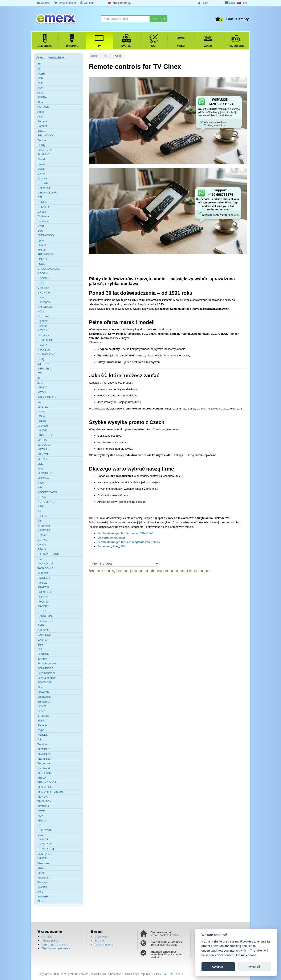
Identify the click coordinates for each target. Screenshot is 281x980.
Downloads (101, 937)
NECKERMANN (47, 492)
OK (39, 511)
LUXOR (42, 430)
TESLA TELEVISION (50, 792)
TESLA (42, 778)
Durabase (43, 221)
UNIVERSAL (45, 844)
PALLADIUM (45, 563)
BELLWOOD (45, 135)
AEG (40, 83)
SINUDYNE (44, 682)
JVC (123, 546)
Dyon (41, 226)
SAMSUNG (44, 635)
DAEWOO (44, 188)
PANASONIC (45, 568)
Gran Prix (43, 288)
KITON (42, 392)
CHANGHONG (46, 354)
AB (39, 69)
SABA (41, 625)
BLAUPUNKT (46, 150)
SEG (40, 645)
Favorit (42, 245)
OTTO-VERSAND (48, 554)
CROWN (43, 183)
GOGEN (42, 273)
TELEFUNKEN (46, 773)
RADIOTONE (46, 616)
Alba (40, 102)
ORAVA (42, 540)
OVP (40, 559)
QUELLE (43, 611)
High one (43, 316)
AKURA (42, 97)
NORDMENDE (46, 502)
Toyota (41, 811)
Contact (44, 3)
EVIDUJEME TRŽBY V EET (169, 974)
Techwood (44, 768)
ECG (40, 231)
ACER (41, 74)
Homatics (43, 335)
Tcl (39, 739)
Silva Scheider (46, 673)
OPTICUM (44, 530)
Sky (40, 687)
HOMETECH (45, 340)
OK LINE (43, 516)
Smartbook (44, 697)
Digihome (43, 216)
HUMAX (42, 345)
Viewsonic (44, 863)
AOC (40, 117)
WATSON (43, 878)
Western (42, 882)
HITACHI (43, 330)
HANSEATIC (45, 307)
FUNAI (42, 264)
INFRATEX (44, 369)
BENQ (41, 145)
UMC (41, 835)
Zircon (41, 901)
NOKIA (42, 497)
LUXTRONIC (45, 435)
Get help (87, 3)
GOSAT (42, 283)
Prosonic (43, 602)
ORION (42, 545)
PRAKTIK (43, 587)
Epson (41, 240)
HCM (41, 311)
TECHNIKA (44, 754)
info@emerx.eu (120, 3)
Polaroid (42, 583)
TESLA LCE (45, 787)
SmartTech (44, 702)
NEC (40, 487)
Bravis (41, 164)
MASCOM (44, 445)
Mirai (40, 469)
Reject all (254, 967)
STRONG (43, 716)
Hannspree (44, 302)
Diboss (42, 212)
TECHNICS (44, 749)
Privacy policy (50, 941)
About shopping (65, 3)
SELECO (43, 649)
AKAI (41, 93)
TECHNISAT (45, 759)
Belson (42, 140)
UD (39, 825)
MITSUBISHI (45, 473)
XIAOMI (42, 887)
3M (39, 64)
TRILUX (42, 821)
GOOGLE (43, 278)
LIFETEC (43, 407)
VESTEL (43, 858)
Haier (41, 297)
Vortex (41, 873)
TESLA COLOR (47, 782)
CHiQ (41, 359)
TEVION (42, 797)
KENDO (42, 387)
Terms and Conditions (55, 945)
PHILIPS (43, 573)
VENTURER (45, 854)
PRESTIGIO (45, 592)
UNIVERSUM (46, 849)
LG (39, 402)
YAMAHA (43, 897)
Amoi (41, 112)
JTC (40, 378)
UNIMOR (43, 839)
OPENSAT (44, 526)
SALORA (43, 630)
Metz (40, 464)
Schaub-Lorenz (47, 663)
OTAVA (42, 549)
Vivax (41, 868)
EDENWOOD (46, 235)
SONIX (42, 706)
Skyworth (43, 692)
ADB (40, 78)
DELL (41, 197)
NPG (40, 506)
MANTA (42, 440)
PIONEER (44, 578)
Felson (42, 250)
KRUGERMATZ (47, 397)
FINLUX (42, 259)
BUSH (41, 169)
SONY (41, 711)
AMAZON (43, 107)
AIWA (41, 88)
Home (94, 56)
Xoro (40, 892)
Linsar (41, 411)
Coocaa (42, 178)
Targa (41, 730)
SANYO (42, 640)
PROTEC (43, 606)
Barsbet (42, 126)
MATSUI (42, 449)
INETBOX (43, 364)
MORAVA (43, 478)
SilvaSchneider (47, 678)
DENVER (43, 207)
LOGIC (42, 421)
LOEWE (42, 416)
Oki (40, 521)
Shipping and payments (56, 948)
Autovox (42, 121)
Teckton (42, 744)
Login (203, 3)
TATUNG (43, 735)
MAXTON (43, 454)
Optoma (42, 535)
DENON (42, 202)
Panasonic (104, 546)
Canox (41, 174)
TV (106, 56)
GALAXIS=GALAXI (49, 269)
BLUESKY (44, 154)
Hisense (42, 326)
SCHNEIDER (46, 668)
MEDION (43, 459)
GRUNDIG (44, 293)
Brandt (41, 159)
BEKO (41, 131)
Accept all (218, 967)
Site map (100, 941)
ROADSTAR (45, 621)
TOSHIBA (43, 806)
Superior (43, 725)
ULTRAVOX (45, 830)
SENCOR (43, 654)
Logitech (43, 426)
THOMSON (44, 801)
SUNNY (42, 721)
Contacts (47, 937)
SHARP (42, 659)
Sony (116, 546)
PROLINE (43, 597)
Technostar (44, 763)
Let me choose (246, 955)
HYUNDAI (44, 350)
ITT (40, 373)
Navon (41, 483)
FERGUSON (45, 254)
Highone (42, 321)
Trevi (40, 816)
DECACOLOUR (47, 193)
